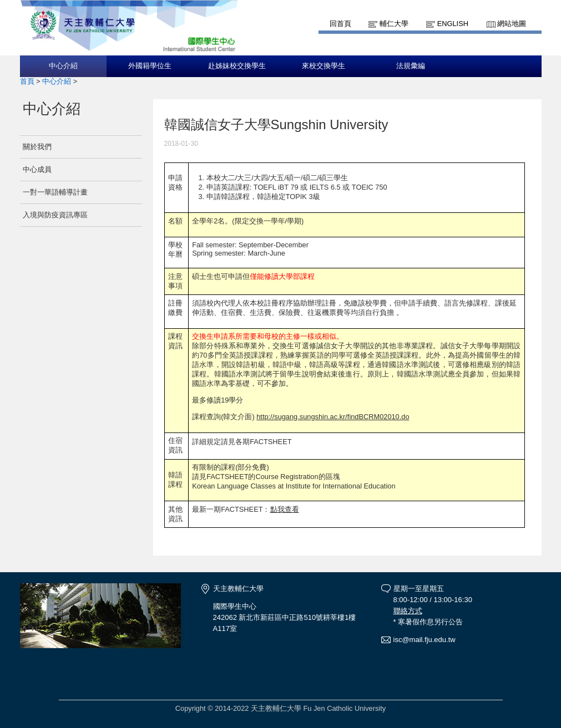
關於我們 (37, 147)
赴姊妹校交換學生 (237, 66)
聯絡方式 (408, 611)
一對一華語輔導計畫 (55, 192)
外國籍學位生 (150, 66)
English (453, 24)
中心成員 (37, 169)
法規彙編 (411, 66)
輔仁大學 (394, 24)
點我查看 (285, 509)
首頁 (27, 81)
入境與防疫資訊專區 (55, 215)
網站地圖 (512, 24)
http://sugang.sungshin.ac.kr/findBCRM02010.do (333, 417)
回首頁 (340, 24)
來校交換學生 (324, 66)
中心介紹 (63, 66)
